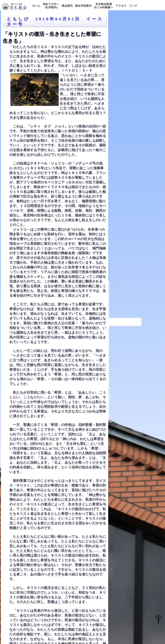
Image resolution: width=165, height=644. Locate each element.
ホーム (36, 6)
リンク (133, 6)
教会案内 (67, 6)
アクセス (121, 6)
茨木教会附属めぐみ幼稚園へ (104, 6)
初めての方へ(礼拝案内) (51, 6)
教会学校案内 (83, 6)
